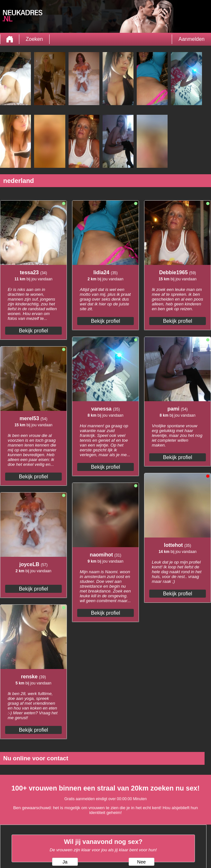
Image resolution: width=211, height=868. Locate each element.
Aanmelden (192, 39)
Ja (65, 862)
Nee (141, 862)
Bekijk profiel (34, 331)
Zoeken (34, 39)
